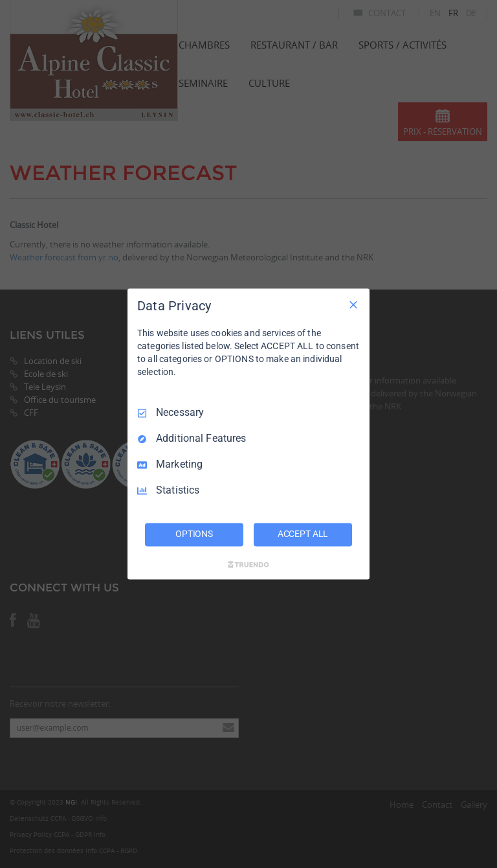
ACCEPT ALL (303, 534)
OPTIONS (194, 534)
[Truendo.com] (248, 565)
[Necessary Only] (353, 304)
